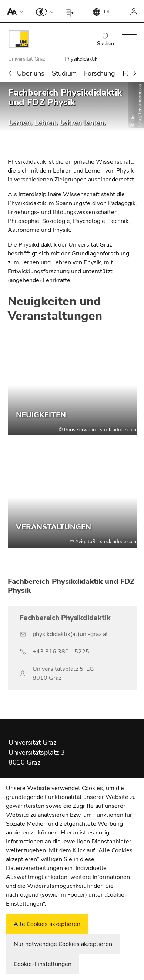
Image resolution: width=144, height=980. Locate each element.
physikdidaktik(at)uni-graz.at (70, 634)
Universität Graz (27, 59)
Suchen (106, 40)
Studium (64, 73)
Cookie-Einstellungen (43, 964)
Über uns (31, 73)
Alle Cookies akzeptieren (47, 924)
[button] (14, 11)
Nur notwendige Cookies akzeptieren (63, 944)
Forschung (100, 73)
